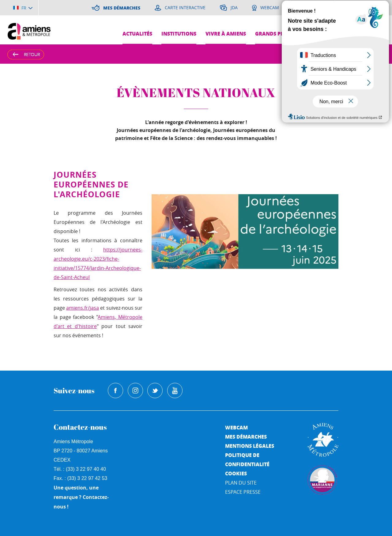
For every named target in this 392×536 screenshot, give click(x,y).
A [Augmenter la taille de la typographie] (359, 54)
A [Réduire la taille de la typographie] (371, 54)
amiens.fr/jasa (83, 308)
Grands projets (277, 34)
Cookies (236, 473)
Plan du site (241, 483)
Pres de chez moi (330, 34)
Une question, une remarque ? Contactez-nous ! (81, 497)
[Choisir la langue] (23, 8)
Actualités (137, 34)
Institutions (179, 34)
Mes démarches (246, 437)
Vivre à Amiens (226, 34)
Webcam (236, 427)
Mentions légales (250, 446)
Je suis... (373, 20)
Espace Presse (243, 492)
